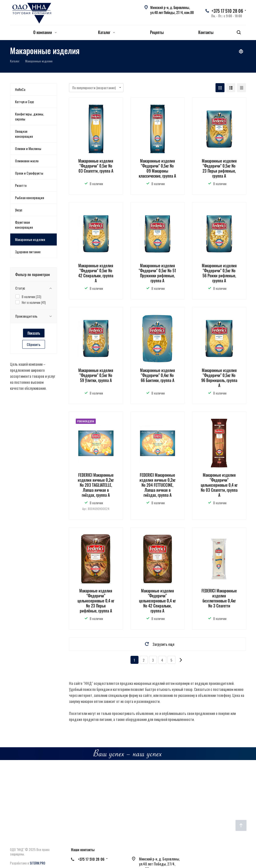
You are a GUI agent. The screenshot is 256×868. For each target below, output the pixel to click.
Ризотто (21, 185)
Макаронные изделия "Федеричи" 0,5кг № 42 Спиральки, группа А (96, 273)
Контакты (206, 32)
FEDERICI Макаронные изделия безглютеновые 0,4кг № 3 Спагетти (219, 598)
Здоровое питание (28, 252)
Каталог (106, 32)
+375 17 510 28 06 (227, 11)
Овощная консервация (24, 134)
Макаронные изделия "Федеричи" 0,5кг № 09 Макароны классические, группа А (157, 168)
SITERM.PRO (37, 863)
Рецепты (157, 32)
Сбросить (34, 344)
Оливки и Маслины (28, 148)
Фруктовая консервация (24, 225)
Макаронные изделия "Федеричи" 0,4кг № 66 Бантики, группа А (157, 375)
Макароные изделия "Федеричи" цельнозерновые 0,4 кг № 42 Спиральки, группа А (157, 601)
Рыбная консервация (29, 198)
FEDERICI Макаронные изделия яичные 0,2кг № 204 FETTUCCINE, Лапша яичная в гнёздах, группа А (157, 485)
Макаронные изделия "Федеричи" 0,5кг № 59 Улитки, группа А (96, 375)
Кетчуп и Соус (24, 102)
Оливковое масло (27, 161)
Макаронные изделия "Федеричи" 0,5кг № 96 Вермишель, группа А (219, 378)
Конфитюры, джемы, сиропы (29, 116)
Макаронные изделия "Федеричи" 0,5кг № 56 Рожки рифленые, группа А (219, 273)
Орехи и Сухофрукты (29, 173)
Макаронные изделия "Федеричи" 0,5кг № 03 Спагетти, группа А (96, 166)
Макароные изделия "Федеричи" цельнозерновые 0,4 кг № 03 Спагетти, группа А (219, 485)
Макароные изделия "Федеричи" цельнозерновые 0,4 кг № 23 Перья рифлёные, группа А (96, 601)
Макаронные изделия (30, 239)
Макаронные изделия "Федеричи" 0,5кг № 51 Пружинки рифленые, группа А (157, 273)
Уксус (19, 210)
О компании (45, 32)
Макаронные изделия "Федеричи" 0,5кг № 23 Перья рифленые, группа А (219, 168)
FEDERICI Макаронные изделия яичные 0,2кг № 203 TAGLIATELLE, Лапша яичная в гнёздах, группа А (96, 485)
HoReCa (20, 89)
